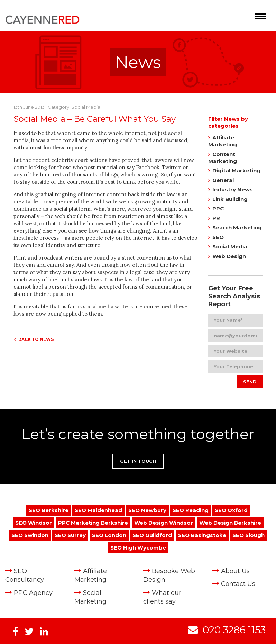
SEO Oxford (231, 510)
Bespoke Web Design (169, 575)
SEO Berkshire (49, 510)
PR (216, 218)
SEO (218, 237)
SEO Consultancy (25, 575)
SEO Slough (249, 535)
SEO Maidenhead (98, 510)
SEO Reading (191, 510)
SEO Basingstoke (202, 535)
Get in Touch (138, 461)
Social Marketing (90, 597)
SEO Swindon (30, 535)
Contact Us (238, 584)
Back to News (34, 339)
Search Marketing (237, 228)
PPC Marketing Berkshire (93, 523)
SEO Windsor (34, 523)
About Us (235, 571)
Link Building (230, 199)
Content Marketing (223, 158)
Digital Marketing (236, 170)
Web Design (229, 256)
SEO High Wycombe (138, 548)
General (223, 180)
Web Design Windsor (164, 523)
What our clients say (162, 597)
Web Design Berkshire (230, 523)
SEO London (109, 535)
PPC (218, 208)
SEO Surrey (70, 535)
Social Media (86, 107)
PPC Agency (33, 593)
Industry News (233, 189)
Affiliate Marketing (223, 141)
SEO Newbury (147, 510)
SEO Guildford (152, 535)
